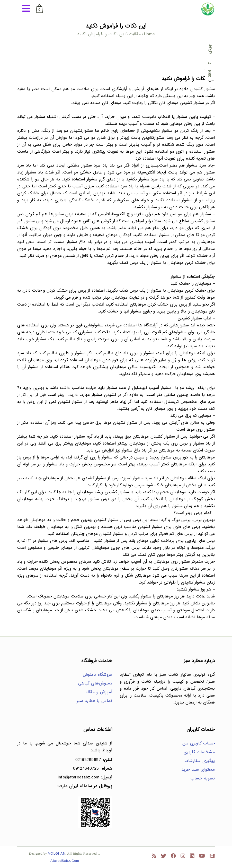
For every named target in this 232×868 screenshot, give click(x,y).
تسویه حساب (203, 779)
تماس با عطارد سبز (95, 701)
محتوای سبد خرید (198, 770)
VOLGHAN (57, 854)
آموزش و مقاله (99, 692)
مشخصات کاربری (199, 752)
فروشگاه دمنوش (98, 675)
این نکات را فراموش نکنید (188, 79)
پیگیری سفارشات (200, 761)
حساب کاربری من (199, 744)
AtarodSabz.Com (65, 861)
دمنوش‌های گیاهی (95, 684)
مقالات (135, 34)
